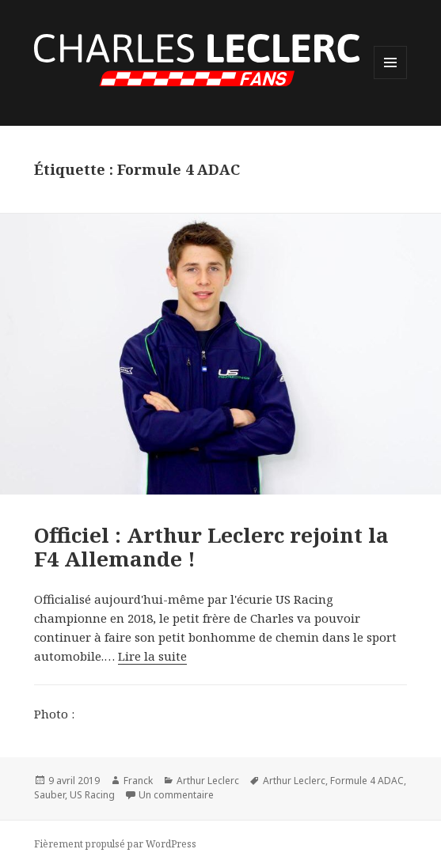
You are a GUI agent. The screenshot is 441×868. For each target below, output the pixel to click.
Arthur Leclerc (208, 781)
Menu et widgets (391, 79)
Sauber (49, 795)
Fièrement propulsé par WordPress (115, 844)
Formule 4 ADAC (367, 781)
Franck (138, 781)
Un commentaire (176, 795)
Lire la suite (152, 656)
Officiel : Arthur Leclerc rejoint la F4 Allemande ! (211, 547)
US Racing (92, 795)
